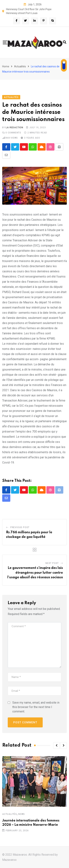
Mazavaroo (9, 860)
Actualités (20, 66)
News (22, 814)
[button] (56, 745)
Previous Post (20, 527)
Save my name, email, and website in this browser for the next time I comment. (36, 707)
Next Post (52, 563)
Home (6, 66)
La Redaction (14, 128)
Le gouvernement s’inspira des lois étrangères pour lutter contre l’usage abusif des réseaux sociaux (35, 573)
